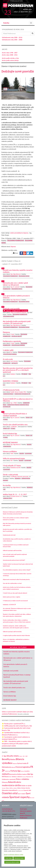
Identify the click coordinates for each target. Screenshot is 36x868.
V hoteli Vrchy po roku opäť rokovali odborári (15, 593)
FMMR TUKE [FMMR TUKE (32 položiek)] (8, 771)
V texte (12, 334)
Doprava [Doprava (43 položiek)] (15, 764)
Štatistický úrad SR (15, 468)
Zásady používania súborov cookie (14, 855)
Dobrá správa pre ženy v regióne (12, 597)
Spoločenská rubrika (18, 345)
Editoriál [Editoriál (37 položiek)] (13, 767)
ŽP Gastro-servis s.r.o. (16, 496)
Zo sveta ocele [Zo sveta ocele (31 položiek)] (20, 791)
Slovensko (28, 454)
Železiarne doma (24, 276)
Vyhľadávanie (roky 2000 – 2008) (12, 40)
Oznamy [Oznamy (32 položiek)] (24, 777)
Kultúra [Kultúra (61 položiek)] (20, 774)
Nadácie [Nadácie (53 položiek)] (24, 774)
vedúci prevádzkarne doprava (19, 233)
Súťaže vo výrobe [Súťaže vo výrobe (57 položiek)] (26, 786)
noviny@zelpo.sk (7, 809)
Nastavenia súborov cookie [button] (12, 862)
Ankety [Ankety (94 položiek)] (16, 756)
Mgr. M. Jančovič (15, 287)
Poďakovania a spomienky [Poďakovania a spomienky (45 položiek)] (9, 779)
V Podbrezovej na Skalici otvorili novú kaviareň (15, 601)
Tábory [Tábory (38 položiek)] (7, 788)
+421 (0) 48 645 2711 (9, 811)
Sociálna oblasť (17, 336)
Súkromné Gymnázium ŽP (22, 394)
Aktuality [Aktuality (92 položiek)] (10, 756)
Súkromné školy (8, 394)
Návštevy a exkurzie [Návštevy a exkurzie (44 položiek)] (17, 777)
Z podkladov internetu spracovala (19, 477)
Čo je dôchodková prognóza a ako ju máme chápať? (17, 570)
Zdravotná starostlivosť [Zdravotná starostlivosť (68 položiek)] (9, 790)
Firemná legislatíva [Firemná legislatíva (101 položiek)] (23, 767)
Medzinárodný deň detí (9, 535)
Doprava (13, 247)
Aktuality (15, 363)
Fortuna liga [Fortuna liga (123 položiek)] (16, 771)
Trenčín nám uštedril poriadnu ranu (14, 688)
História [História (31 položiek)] (22, 771)
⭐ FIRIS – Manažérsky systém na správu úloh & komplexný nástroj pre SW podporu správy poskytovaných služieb (17, 744)
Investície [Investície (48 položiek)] (27, 771)
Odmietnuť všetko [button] (19, 858)
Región (29, 445)
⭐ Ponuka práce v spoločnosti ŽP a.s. (14, 724)
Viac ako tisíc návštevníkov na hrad (12, 583)
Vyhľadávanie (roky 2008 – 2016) (12, 37)
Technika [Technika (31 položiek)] (4, 788)
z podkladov (14, 427)
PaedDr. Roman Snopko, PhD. (18, 392)
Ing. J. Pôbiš (13, 403)
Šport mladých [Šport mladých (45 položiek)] (22, 794)
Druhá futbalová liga (10, 696)
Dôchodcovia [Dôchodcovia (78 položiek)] (6, 767)
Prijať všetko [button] (9, 858)
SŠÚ (11, 461)
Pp (11, 352)
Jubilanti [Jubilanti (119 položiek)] (5, 774)
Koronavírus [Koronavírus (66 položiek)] (13, 774)
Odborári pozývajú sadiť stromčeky (12, 551)
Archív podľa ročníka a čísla (10, 58)
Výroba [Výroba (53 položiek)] (23, 788)
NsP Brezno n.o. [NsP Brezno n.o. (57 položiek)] (7, 777)
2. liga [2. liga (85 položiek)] (4, 756)
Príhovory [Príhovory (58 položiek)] (5, 782)
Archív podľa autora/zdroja (10, 60)
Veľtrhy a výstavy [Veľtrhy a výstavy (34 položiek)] (13, 788)
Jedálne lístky (8, 498)
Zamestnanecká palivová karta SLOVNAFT (14, 560)
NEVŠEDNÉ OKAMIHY (10, 700)
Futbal (5, 420)
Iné (4, 489)
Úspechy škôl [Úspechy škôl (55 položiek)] (27, 790)
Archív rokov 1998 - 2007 (10, 53)
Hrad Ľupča (23, 809)
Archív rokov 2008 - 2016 (10, 55)
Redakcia (13, 374)
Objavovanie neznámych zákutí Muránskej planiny (16, 579)
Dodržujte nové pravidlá (11, 671)
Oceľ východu (14, 361)
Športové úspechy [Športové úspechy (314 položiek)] (20, 797)
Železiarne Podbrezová (16, 241)
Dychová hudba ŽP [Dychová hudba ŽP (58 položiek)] (23, 763)
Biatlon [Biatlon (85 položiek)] (13, 759)
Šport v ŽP (29, 418)
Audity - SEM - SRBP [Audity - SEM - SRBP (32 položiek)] (23, 756)
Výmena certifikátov (10, 692)
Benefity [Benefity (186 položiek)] (6, 759)
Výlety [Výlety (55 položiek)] (19, 788)
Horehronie (7, 447)
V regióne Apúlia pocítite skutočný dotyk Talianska (16, 636)
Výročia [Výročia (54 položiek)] (28, 788)
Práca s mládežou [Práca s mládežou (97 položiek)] (22, 779)
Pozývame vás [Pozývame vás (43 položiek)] (29, 777)
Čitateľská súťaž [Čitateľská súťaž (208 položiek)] (10, 793)
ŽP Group (24, 374)
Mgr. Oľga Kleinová (15, 274)
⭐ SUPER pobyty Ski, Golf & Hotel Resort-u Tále (17, 726)
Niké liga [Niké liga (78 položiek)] (30, 774)
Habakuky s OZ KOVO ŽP (9, 605)
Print (15, 253)
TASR (12, 454)
